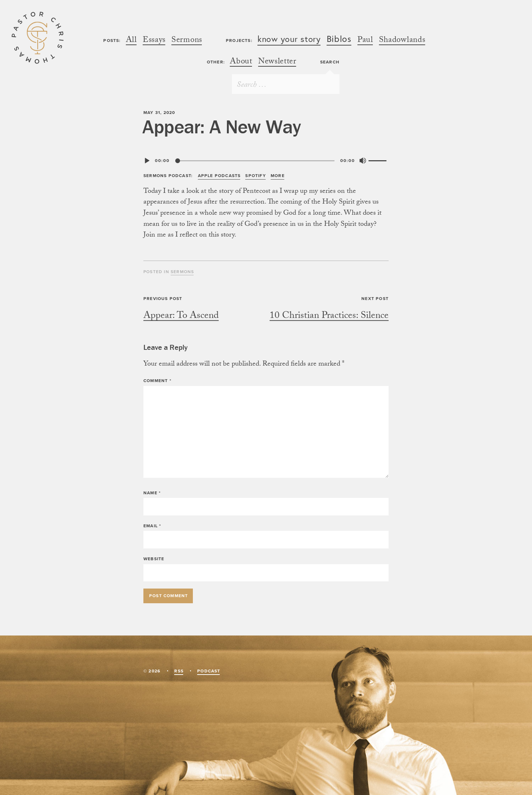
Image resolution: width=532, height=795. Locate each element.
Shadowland (402, 41)
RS (179, 671)
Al (131, 41)
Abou (241, 63)
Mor (277, 176)
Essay (154, 41)
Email (152, 526)
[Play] (147, 161)
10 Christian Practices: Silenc (329, 316)
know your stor (289, 40)
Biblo (339, 40)
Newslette (277, 63)
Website (154, 559)
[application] (266, 161)
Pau (365, 41)
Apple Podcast (219, 176)
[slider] (255, 161)
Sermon (187, 41)
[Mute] (363, 161)
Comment (157, 381)
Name (152, 493)
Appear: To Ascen (181, 316)
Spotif (255, 176)
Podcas (208, 671)
